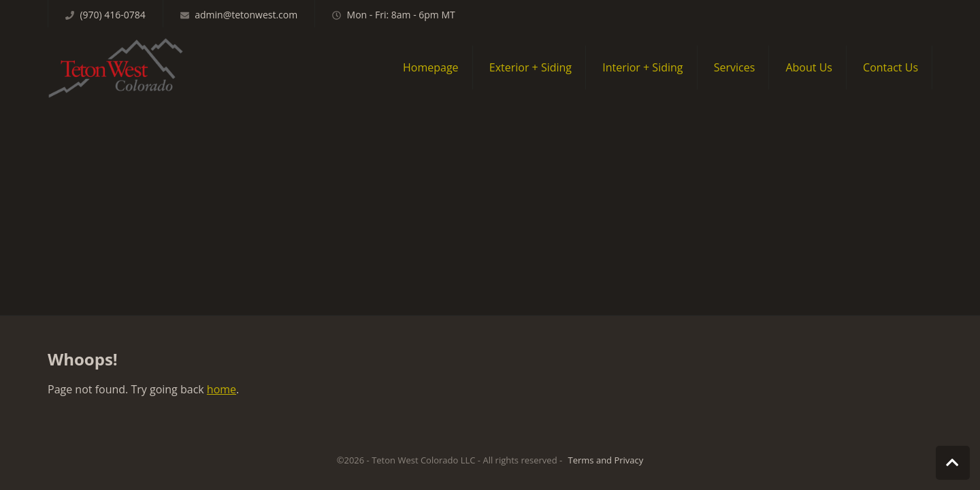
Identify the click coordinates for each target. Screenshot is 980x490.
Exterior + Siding (530, 67)
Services (735, 67)
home (222, 389)
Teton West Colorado (116, 68)
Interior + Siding (642, 67)
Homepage (431, 67)
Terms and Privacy (606, 460)
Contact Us (891, 67)
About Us (809, 67)
